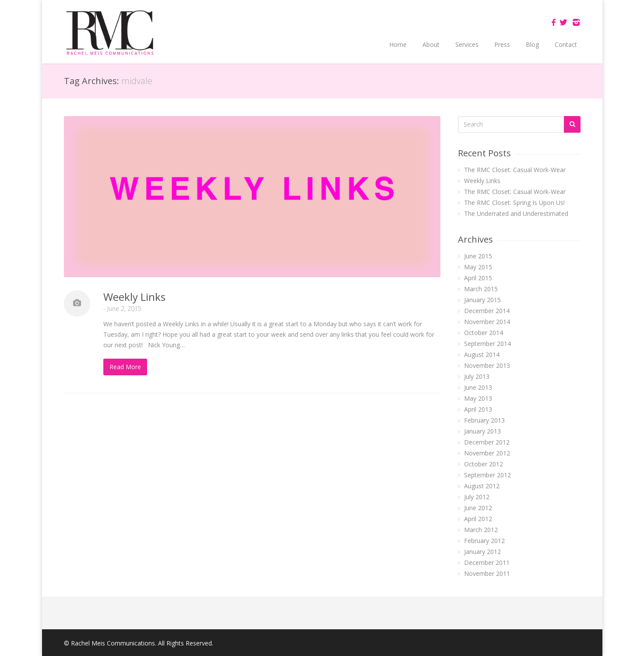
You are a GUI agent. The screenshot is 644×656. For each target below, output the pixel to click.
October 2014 (484, 333)
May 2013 (478, 398)
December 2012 (487, 442)
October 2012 (484, 464)
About (431, 44)
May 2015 (478, 267)
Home (398, 44)
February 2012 (484, 541)
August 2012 (482, 486)
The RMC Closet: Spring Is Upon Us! (514, 203)
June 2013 (478, 387)
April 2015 (478, 278)
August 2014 (482, 354)
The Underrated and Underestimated (516, 213)
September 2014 (487, 344)
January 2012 (482, 552)
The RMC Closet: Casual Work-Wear (515, 170)
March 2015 (481, 289)
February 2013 (484, 420)
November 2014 (487, 322)
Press (502, 44)
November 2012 (487, 453)
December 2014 (487, 311)
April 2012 (478, 519)
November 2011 (487, 573)
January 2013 (482, 431)
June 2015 (478, 256)
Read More (125, 367)
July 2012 (477, 497)
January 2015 (482, 300)
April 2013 (478, 409)
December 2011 (487, 563)
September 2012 (487, 475)
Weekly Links (134, 297)
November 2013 (487, 365)
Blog (532, 44)
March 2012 (481, 530)
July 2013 (477, 376)
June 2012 (478, 508)
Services (467, 44)
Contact (566, 44)
